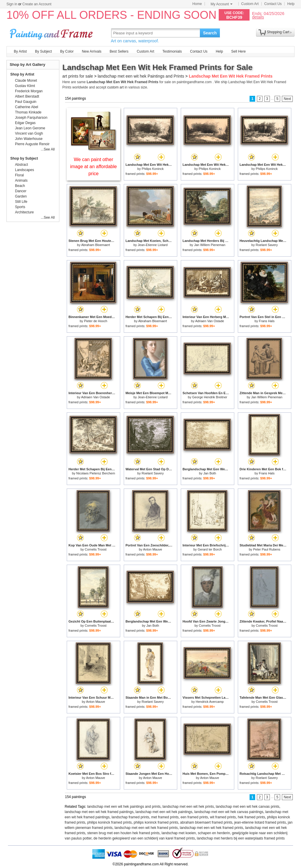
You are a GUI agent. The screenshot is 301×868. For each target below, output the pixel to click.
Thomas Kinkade (28, 112)
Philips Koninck (153, 169)
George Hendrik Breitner (210, 397)
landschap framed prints (130, 817)
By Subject (43, 51)
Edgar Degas (25, 123)
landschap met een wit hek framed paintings (99, 812)
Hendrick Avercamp (210, 702)
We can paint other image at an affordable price (94, 167)
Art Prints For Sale (52, 33)
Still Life (21, 202)
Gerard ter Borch (210, 549)
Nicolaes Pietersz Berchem (96, 473)
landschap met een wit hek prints (188, 807)
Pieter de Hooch (96, 321)
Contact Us (273, 4)
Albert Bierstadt (27, 96)
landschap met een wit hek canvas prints (248, 807)
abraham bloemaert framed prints (206, 822)
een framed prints (194, 817)
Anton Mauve (153, 549)
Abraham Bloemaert (96, 245)
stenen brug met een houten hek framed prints (123, 833)
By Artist (20, 51)
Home (197, 4)
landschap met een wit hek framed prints (146, 828)
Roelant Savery (267, 245)
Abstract (21, 165)
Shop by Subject (24, 158)
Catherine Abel (27, 107)
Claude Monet (26, 81)
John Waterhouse (29, 139)
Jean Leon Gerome (30, 128)
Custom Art (250, 4)
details (258, 17)
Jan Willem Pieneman (210, 245)
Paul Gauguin (26, 102)
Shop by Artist (22, 74)
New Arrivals (92, 51)
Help (291, 4)
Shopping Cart (278, 32)
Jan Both (210, 473)
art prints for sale (78, 76)
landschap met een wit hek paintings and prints (124, 807)
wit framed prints (223, 817)
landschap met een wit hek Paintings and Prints (141, 76)
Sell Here (239, 51)
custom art (116, 87)
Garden (21, 196)
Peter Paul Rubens (267, 549)
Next (287, 99)
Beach (20, 186)
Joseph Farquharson (31, 118)
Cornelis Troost (96, 549)
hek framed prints (251, 817)
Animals (21, 180)
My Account (222, 4)
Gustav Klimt (25, 86)
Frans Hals (267, 321)
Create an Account (37, 4)
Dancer (21, 191)
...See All (48, 149)
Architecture (24, 212)
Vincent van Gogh (29, 133)
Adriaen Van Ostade (210, 321)
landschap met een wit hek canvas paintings (229, 812)
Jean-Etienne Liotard (153, 245)
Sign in (12, 4)
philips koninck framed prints (109, 822)
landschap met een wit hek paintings (164, 812)
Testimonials (172, 51)
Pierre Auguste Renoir (32, 144)
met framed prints (165, 817)
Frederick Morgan (29, 91)
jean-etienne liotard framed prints (260, 822)
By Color (67, 51)
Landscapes (25, 170)
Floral (19, 175)
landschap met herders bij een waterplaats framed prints (241, 838)
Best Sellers (119, 51)
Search (210, 33)
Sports (20, 207)
